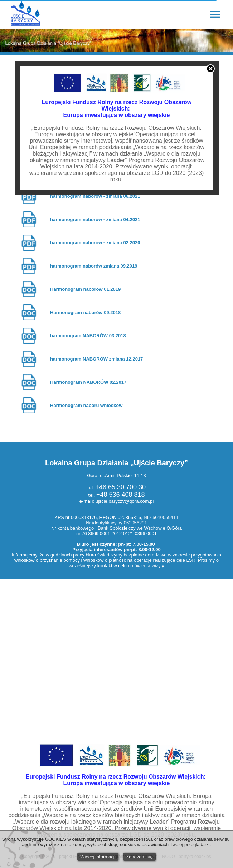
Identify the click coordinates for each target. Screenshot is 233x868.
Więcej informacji (98, 857)
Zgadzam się (139, 857)
